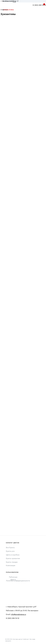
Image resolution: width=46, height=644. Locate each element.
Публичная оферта (13, 578)
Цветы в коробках (13, 555)
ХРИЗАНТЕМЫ (9, 10)
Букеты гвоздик (12, 562)
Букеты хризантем (13, 559)
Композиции (11, 566)
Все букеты (10, 548)
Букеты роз (10, 551)
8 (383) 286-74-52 (39, 5)
